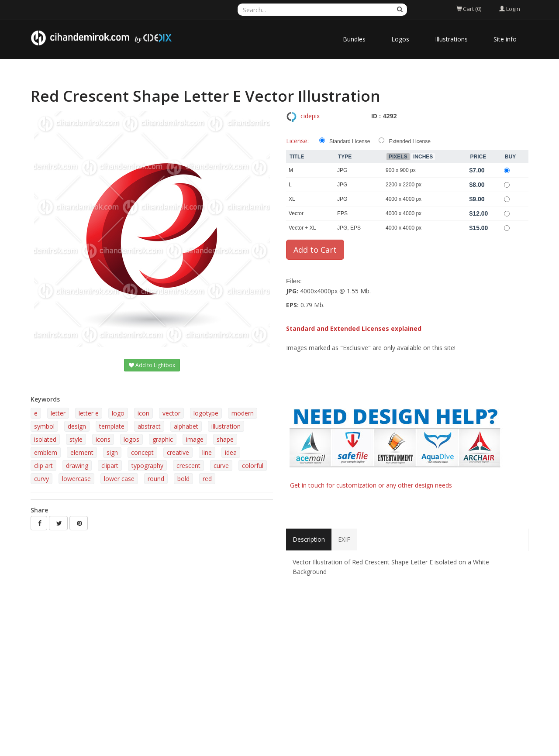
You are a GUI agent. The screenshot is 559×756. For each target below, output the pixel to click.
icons (103, 439)
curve (221, 466)
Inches (423, 157)
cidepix (310, 116)
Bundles (354, 39)
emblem (46, 452)
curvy (41, 479)
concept (142, 452)
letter (58, 413)
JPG (342, 170)
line (207, 452)
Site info (505, 39)
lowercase (76, 479)
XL (292, 199)
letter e (89, 413)
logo (118, 413)
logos (131, 439)
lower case (119, 479)
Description (309, 539)
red (207, 479)
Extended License (409, 141)
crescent (188, 466)
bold (183, 479)
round (156, 479)
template (112, 426)
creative (178, 452)
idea (231, 452)
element (82, 452)
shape (225, 439)
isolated (45, 439)
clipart (110, 466)
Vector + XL (302, 228)
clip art (43, 466)
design (77, 426)
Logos (400, 39)
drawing (77, 466)
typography (147, 466)
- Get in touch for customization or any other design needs (369, 485)
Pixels (398, 157)
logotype (206, 413)
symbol (44, 426)
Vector (296, 213)
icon (143, 413)
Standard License (350, 141)
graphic (163, 439)
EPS (342, 213)
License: (297, 141)
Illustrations (451, 39)
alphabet (186, 426)
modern (243, 413)
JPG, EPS (349, 228)
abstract (149, 426)
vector (171, 413)
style (76, 439)
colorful (253, 466)
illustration (226, 426)
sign (112, 452)
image (195, 439)
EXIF (344, 539)
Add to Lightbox (152, 365)
